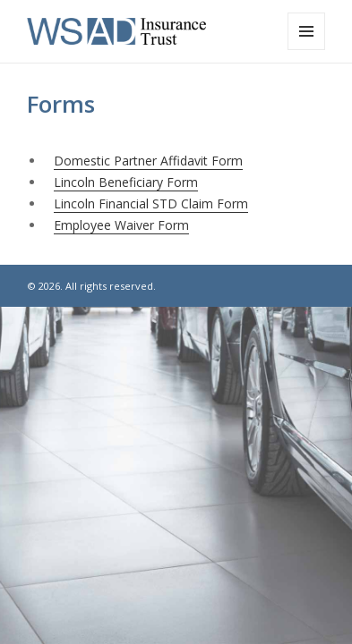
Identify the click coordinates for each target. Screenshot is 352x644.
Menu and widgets (307, 50)
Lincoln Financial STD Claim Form (151, 203)
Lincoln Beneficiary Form (126, 182)
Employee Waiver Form (121, 225)
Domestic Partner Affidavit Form (148, 161)
